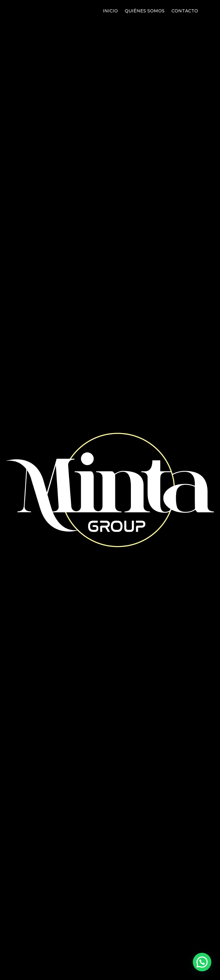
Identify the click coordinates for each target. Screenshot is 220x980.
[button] (202, 962)
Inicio (110, 11)
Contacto (185, 11)
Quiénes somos (145, 11)
